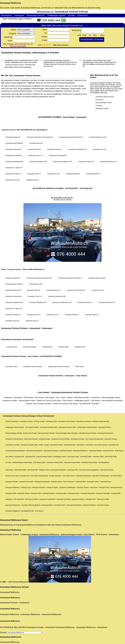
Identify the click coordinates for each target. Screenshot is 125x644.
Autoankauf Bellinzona (10, 3)
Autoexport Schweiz (35, 627)
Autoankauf (24, 603)
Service (21, 632)
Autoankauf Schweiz (9, 603)
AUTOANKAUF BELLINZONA (13, 627)
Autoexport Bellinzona (10, 614)
